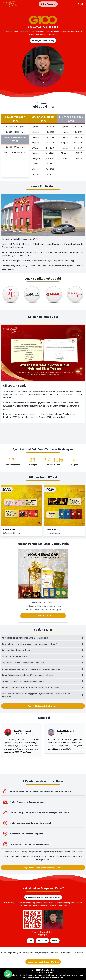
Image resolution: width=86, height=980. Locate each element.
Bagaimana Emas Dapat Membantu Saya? (43, 868)
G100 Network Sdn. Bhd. (45, 970)
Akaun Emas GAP (43, 616)
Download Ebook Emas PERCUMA (43, 962)
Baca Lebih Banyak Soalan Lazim (43, 706)
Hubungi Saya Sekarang (43, 40)
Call (31, 941)
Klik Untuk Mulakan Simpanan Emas (43, 897)
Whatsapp (42, 941)
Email (55, 941)
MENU (81, 4)
